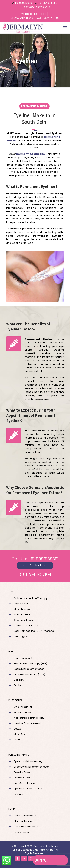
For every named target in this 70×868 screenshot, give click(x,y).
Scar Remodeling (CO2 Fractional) (35, 631)
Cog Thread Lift (23, 707)
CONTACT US (52, 18)
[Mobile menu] (65, 28)
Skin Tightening (23, 821)
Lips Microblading (24, 783)
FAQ (38, 18)
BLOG (43, 14)
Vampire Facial (23, 615)
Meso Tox (20, 734)
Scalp (17, 685)
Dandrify (19, 680)
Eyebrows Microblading (28, 761)
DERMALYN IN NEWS (22, 18)
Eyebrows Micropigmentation (32, 767)
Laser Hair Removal (25, 816)
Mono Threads (23, 712)
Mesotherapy (22, 609)
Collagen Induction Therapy (31, 598)
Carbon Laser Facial (26, 625)
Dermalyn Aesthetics (31, 154)
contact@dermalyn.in (37, 7)
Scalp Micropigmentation (29, 669)
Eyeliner (19, 794)
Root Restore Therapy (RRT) (31, 663)
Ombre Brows (22, 778)
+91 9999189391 (24, 3)
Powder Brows (23, 772)
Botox (17, 729)
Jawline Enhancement (27, 723)
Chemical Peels (23, 620)
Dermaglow (21, 636)
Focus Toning (22, 832)
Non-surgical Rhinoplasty (29, 718)
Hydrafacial (21, 604)
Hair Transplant (23, 658)
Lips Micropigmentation (28, 789)
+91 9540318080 (48, 3)
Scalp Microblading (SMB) (29, 674)
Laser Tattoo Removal (27, 827)
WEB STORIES (29, 14)
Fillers (17, 740)
